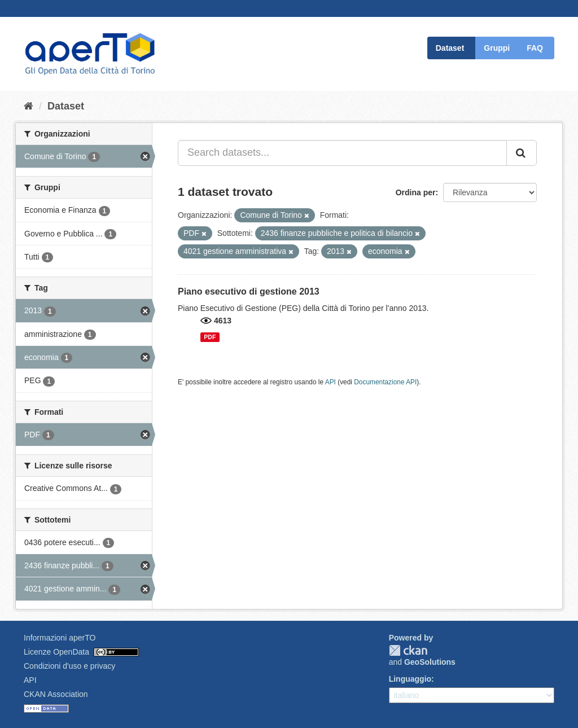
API (330, 382)
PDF (210, 337)
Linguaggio (410, 679)
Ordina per (416, 192)
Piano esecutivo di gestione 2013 (249, 291)
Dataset (450, 48)
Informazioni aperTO (60, 638)
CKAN (408, 650)
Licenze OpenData (56, 652)
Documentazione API (385, 382)
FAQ (535, 48)
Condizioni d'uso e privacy (69, 666)
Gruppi (497, 48)
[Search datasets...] (342, 153)
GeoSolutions (430, 662)
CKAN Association (56, 694)
